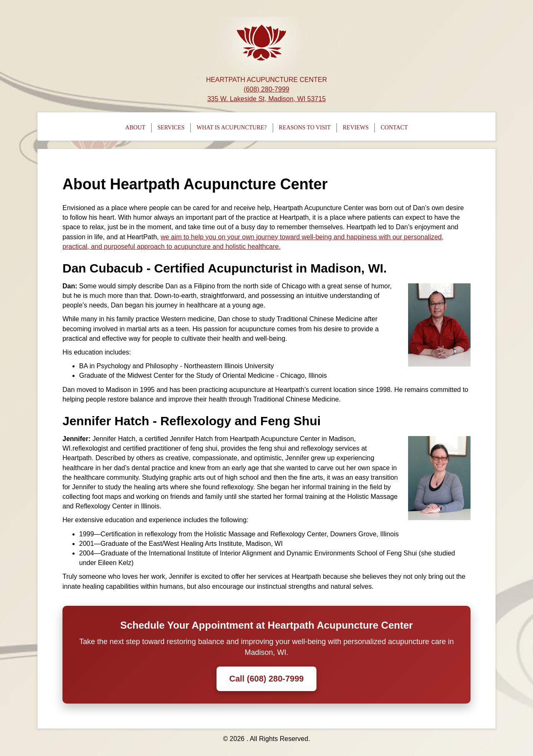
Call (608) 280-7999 (266, 679)
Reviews (356, 128)
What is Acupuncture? (232, 128)
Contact (394, 128)
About (135, 128)
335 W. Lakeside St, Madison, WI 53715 (267, 99)
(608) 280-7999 (266, 89)
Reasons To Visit (305, 128)
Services (171, 128)
